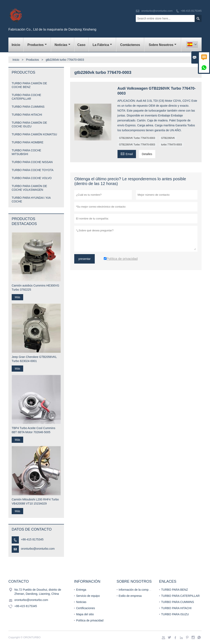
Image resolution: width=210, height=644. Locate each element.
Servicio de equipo (88, 596)
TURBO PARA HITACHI (27, 115)
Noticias (81, 602)
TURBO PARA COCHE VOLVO (32, 178)
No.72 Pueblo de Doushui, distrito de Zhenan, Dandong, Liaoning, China (38, 592)
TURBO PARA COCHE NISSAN (32, 162)
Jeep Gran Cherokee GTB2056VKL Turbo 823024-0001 (34, 359)
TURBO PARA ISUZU (175, 614)
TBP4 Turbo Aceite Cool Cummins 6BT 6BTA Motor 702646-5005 (33, 430)
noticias (62, 45)
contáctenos (130, 45)
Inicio (16, 45)
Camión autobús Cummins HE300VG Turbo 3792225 (35, 288)
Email (127, 154)
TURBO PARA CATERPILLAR (180, 596)
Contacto (19, 581)
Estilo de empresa (130, 596)
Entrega (81, 590)
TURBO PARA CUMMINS (28, 107)
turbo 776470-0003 (171, 145)
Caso (81, 45)
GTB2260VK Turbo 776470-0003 (137, 138)
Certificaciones (86, 608)
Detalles (147, 154)
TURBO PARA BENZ (175, 590)
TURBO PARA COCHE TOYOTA (33, 170)
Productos (37, 45)
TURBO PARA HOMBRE (28, 142)
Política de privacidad (90, 620)
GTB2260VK (168, 138)
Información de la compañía (136, 590)
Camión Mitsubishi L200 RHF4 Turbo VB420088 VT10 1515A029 (35, 501)
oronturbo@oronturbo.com (157, 11)
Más (17, 297)
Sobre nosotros (163, 45)
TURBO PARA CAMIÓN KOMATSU (34, 134)
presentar (84, 259)
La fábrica (102, 45)
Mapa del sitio (85, 614)
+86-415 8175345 (191, 11)
